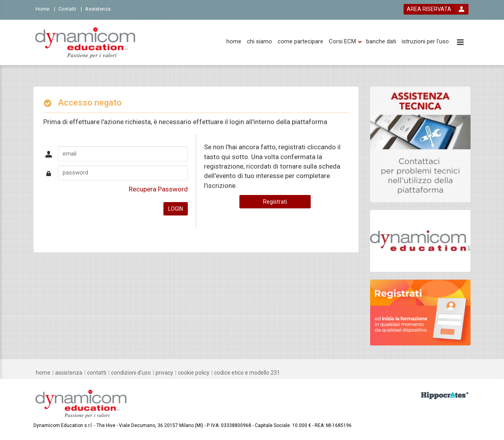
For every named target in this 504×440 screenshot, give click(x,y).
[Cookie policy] (194, 373)
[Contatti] (70, 8)
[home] (234, 42)
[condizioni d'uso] (131, 373)
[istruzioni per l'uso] (425, 42)
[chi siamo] (259, 42)
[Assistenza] (100, 8)
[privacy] (164, 373)
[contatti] (97, 373)
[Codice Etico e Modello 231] (247, 373)
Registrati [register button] (275, 202)
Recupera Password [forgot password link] (158, 189)
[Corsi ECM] (342, 42)
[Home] (45, 8)
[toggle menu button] (460, 43)
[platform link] (85, 42)
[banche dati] (381, 42)
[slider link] (420, 144)
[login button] (436, 9)
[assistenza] (69, 373)
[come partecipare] (300, 42)
